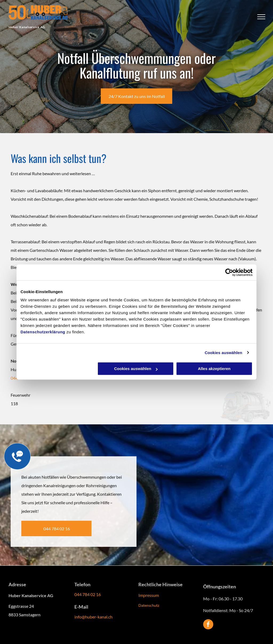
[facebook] (208, 625)
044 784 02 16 (88, 594)
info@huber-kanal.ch (93, 617)
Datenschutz (149, 605)
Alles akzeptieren (214, 369)
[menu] (261, 17)
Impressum (149, 595)
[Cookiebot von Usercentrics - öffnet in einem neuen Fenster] (229, 272)
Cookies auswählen (224, 353)
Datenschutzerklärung (43, 332)
